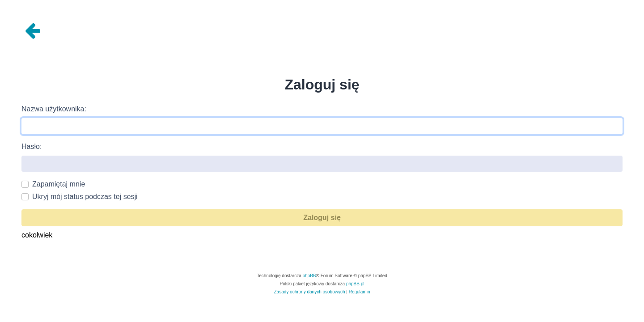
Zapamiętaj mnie (59, 184)
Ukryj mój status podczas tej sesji (85, 197)
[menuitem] (310, 292)
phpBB (309, 276)
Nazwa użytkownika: (54, 109)
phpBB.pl (355, 284)
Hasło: (32, 146)
